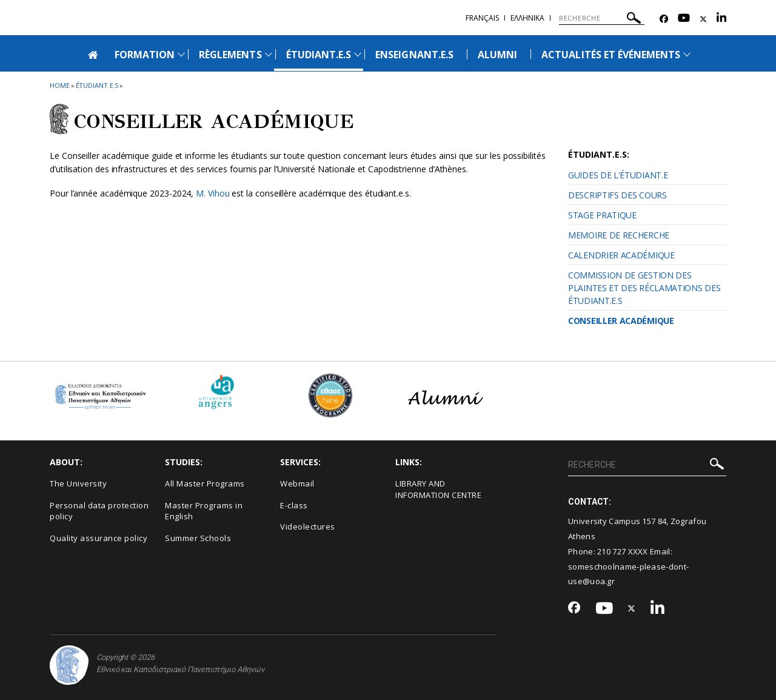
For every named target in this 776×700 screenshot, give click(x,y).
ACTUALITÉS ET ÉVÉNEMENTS (611, 55)
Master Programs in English (204, 511)
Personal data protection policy (99, 511)
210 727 (612, 551)
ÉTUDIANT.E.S (319, 55)
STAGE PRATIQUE (602, 215)
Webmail (297, 483)
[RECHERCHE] (602, 18)
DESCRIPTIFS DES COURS (617, 195)
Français (482, 18)
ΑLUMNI (497, 55)
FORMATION (145, 55)
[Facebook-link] (664, 19)
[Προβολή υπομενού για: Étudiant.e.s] (358, 54)
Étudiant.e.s (97, 85)
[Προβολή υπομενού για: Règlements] (269, 54)
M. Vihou (212, 193)
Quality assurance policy (99, 538)
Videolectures (308, 527)
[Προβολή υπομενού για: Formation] (181, 54)
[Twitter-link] (703, 19)
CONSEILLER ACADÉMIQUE (621, 321)
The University (78, 483)
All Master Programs (205, 483)
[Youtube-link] (684, 19)
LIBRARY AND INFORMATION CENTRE (438, 489)
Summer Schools (198, 538)
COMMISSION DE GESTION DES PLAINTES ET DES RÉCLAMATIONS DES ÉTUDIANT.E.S (644, 288)
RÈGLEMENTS (230, 55)
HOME (60, 85)
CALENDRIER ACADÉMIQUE (621, 255)
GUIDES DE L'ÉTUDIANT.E (618, 175)
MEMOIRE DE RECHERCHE (619, 235)
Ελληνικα (527, 18)
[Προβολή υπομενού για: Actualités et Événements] (687, 54)
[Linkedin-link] (721, 19)
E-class (294, 505)
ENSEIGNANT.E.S (414, 55)
